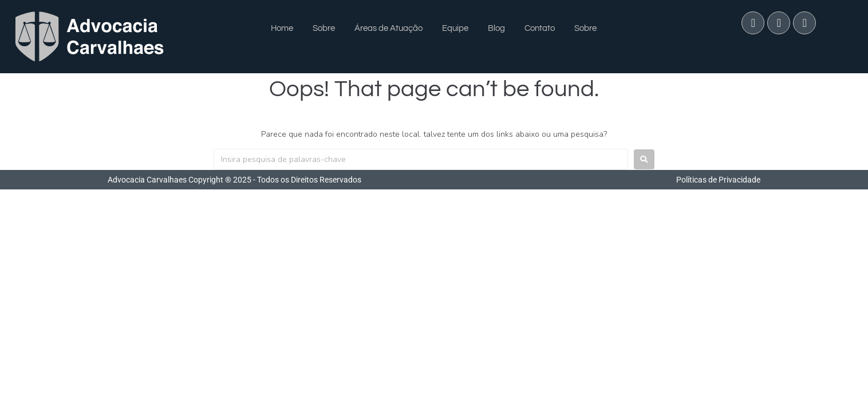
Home (282, 28)
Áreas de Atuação (388, 28)
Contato (540, 28)
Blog (496, 28)
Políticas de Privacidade (718, 180)
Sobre (324, 28)
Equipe (455, 28)
